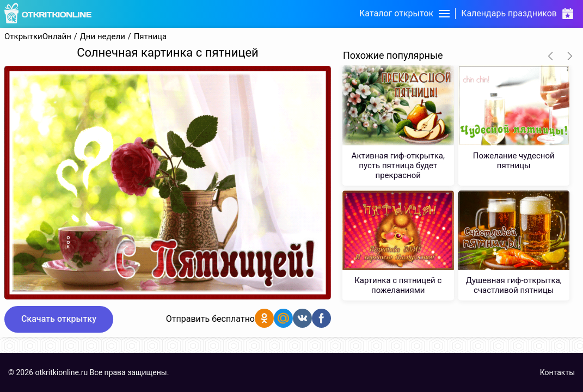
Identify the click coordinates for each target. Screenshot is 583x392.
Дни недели (103, 37)
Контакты (557, 372)
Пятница (151, 37)
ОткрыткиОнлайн (38, 37)
